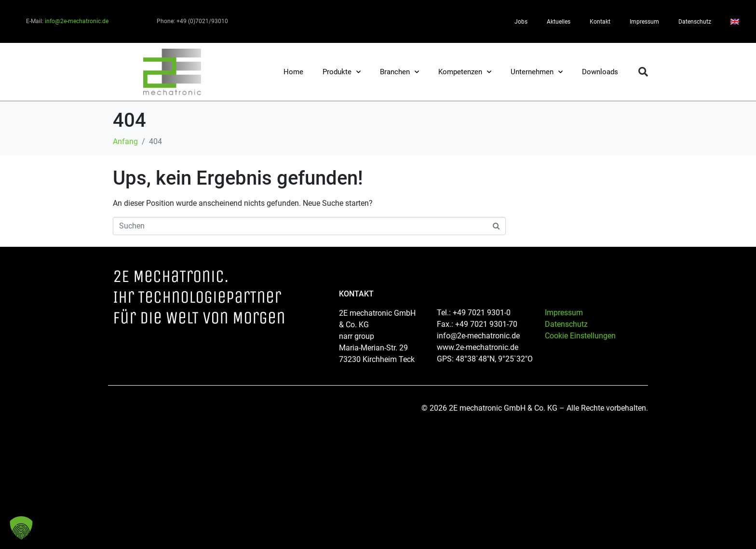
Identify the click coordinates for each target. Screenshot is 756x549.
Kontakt (600, 22)
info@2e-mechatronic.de (77, 21)
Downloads (600, 72)
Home (293, 72)
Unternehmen (537, 72)
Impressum (644, 22)
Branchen (399, 72)
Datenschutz (695, 22)
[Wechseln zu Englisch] (735, 22)
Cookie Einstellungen (580, 336)
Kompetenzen (465, 72)
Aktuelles (559, 22)
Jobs (521, 22)
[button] (643, 72)
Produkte (342, 72)
